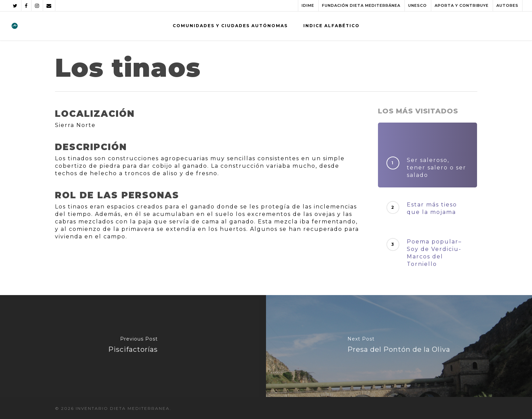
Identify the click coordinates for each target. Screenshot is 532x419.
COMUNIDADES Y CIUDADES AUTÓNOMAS (230, 26)
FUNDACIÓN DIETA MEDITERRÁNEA (361, 5)
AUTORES (507, 5)
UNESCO (417, 5)
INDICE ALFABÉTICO (331, 26)
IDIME (308, 5)
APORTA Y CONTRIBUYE (462, 5)
